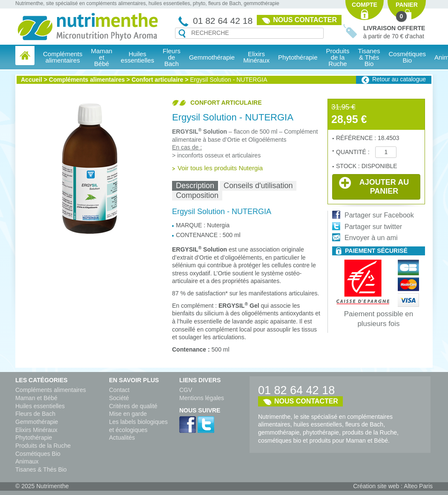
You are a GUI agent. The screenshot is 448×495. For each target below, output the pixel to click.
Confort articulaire (157, 80)
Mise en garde (128, 414)
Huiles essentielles (40, 406)
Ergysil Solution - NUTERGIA (228, 80)
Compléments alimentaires (87, 80)
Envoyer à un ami (371, 238)
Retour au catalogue (399, 79)
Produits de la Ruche (338, 57)
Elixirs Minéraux (256, 57)
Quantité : (353, 152)
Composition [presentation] (197, 195)
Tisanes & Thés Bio (41, 469)
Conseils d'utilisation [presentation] (258, 186)
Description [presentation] (195, 186)
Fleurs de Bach (35, 414)
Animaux (27, 461)
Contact (119, 390)
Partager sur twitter (373, 227)
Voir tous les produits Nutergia (220, 168)
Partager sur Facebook (379, 215)
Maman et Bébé (36, 398)
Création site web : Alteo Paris (393, 486)
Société (119, 398)
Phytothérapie (34, 438)
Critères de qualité (133, 406)
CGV (186, 390)
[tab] (195, 186)
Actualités (122, 438)
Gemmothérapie (37, 422)
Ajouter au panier (374, 186)
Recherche (182, 34)
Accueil (32, 80)
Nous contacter (305, 20)
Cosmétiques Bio (38, 454)
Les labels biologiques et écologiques (138, 426)
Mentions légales (202, 398)
